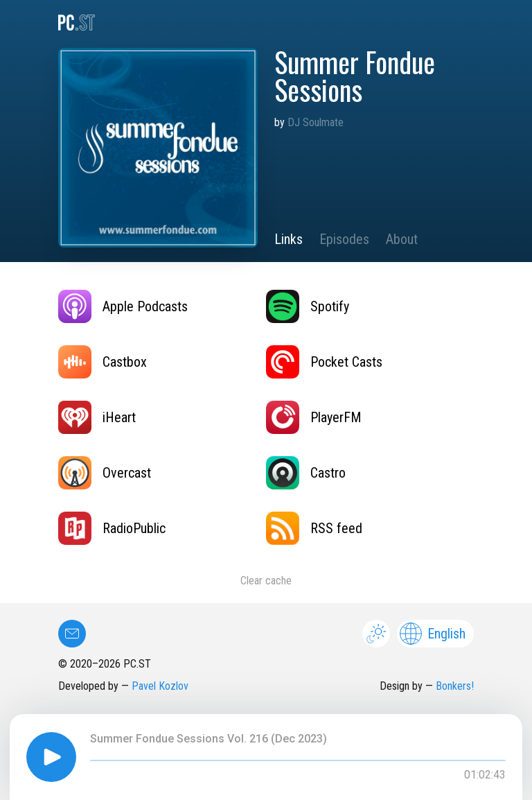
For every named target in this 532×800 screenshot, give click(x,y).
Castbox (103, 362)
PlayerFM (314, 417)
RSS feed (314, 528)
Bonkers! (455, 686)
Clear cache (266, 581)
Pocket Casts (324, 362)
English (433, 634)
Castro (306, 473)
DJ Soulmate (316, 122)
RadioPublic (112, 528)
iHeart (97, 417)
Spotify (308, 306)
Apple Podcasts (123, 306)
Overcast (105, 473)
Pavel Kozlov (160, 686)
